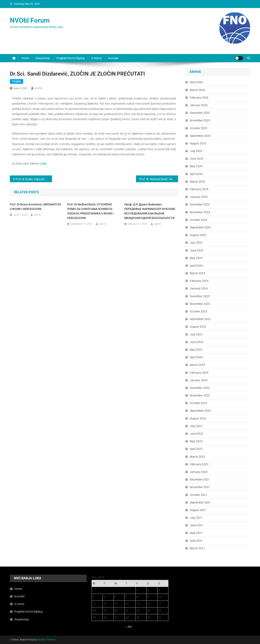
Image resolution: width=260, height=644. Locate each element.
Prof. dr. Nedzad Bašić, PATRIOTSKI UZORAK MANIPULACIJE (159, 179)
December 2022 (200, 388)
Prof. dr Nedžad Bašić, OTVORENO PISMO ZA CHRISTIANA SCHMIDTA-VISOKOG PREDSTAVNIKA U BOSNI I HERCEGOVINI (90, 211)
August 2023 (198, 327)
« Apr (129, 627)
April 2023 (196, 357)
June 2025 (197, 159)
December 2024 (200, 204)
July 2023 (196, 334)
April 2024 (196, 266)
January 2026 (199, 105)
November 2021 (200, 487)
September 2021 (200, 502)
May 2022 (196, 441)
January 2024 (199, 288)
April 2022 (196, 449)
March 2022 (197, 457)
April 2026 (196, 82)
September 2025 (200, 136)
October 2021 (198, 495)
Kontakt (113, 58)
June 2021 (197, 525)
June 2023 (197, 342)
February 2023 (199, 373)
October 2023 (198, 311)
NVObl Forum (30, 20)
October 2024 (198, 220)
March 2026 (197, 90)
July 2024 (196, 243)
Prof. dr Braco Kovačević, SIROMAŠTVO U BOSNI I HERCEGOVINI (36, 207)
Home (25, 58)
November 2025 (200, 120)
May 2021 (196, 533)
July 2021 (196, 518)
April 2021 (196, 541)
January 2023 (199, 380)
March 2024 (197, 273)
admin (39, 88)
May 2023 (196, 350)
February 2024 (199, 281)
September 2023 (200, 319)
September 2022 (200, 411)
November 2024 (200, 212)
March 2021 (197, 548)
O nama (96, 58)
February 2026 (199, 98)
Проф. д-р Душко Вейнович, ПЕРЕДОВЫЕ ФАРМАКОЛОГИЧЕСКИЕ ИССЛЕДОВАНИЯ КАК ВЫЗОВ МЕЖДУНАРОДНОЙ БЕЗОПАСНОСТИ (150, 211)
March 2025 (197, 182)
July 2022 (196, 426)
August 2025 (198, 143)
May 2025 (196, 166)
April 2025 (196, 174)
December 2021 (200, 479)
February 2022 (199, 464)
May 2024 (196, 258)
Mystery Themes (46, 640)
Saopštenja (43, 58)
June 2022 (197, 434)
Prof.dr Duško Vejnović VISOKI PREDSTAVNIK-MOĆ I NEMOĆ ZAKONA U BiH (34, 179)
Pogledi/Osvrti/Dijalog (71, 58)
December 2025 (200, 113)
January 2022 (199, 472)
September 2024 (200, 227)
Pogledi (17, 81)
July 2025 (196, 151)
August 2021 (198, 510)
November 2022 (200, 395)
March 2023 (197, 365)
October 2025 (198, 128)
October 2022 (198, 403)
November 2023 (200, 304)
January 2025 (199, 197)
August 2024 (198, 235)
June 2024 (197, 250)
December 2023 (200, 296)
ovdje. (43, 164)
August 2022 (198, 418)
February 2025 (199, 189)
